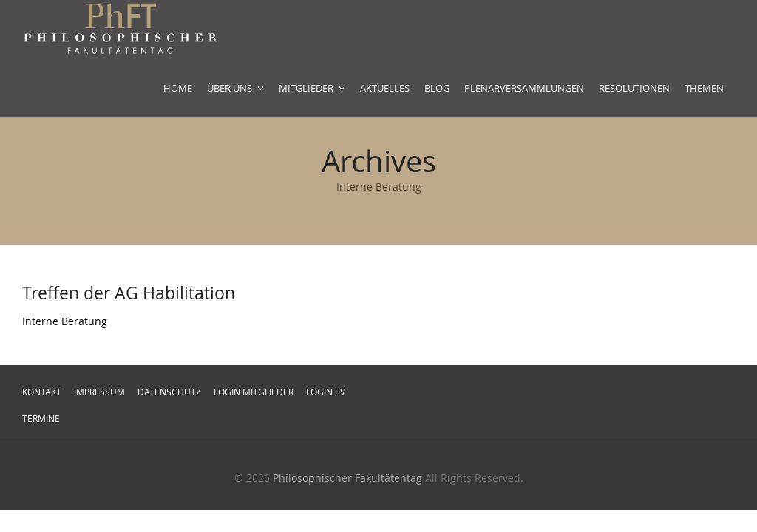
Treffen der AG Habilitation (129, 293)
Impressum (99, 392)
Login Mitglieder (254, 392)
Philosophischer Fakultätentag (347, 478)
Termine (41, 418)
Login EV (326, 392)
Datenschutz (169, 392)
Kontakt (42, 392)
